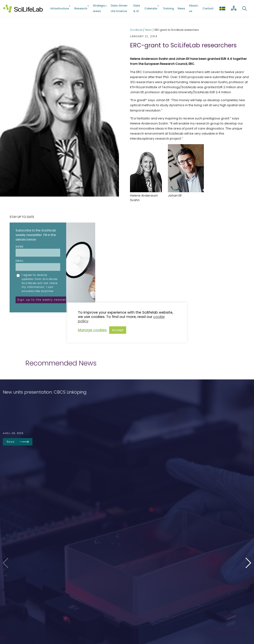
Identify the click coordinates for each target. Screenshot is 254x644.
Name (38, 251)
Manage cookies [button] (92, 330)
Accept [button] (118, 330)
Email (38, 265)
